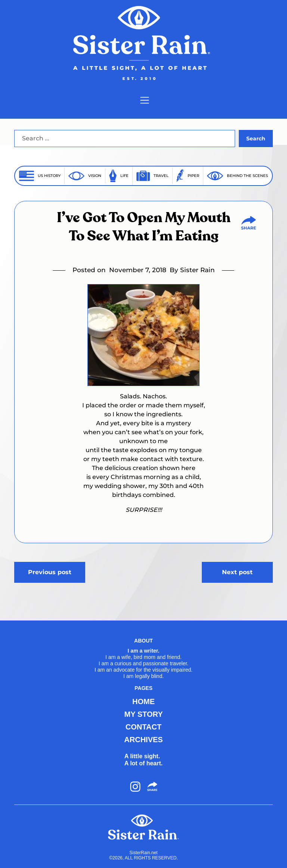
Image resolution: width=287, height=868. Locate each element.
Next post (237, 572)
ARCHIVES (143, 740)
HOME (143, 701)
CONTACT (143, 727)
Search (256, 139)
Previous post (50, 572)
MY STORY (144, 714)
